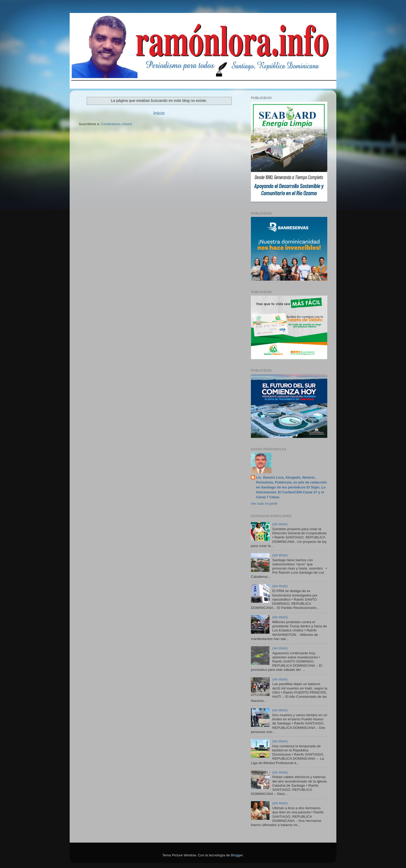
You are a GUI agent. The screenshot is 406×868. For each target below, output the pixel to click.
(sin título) (280, 524)
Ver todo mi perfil (264, 504)
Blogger (237, 855)
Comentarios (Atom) (117, 124)
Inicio (159, 113)
